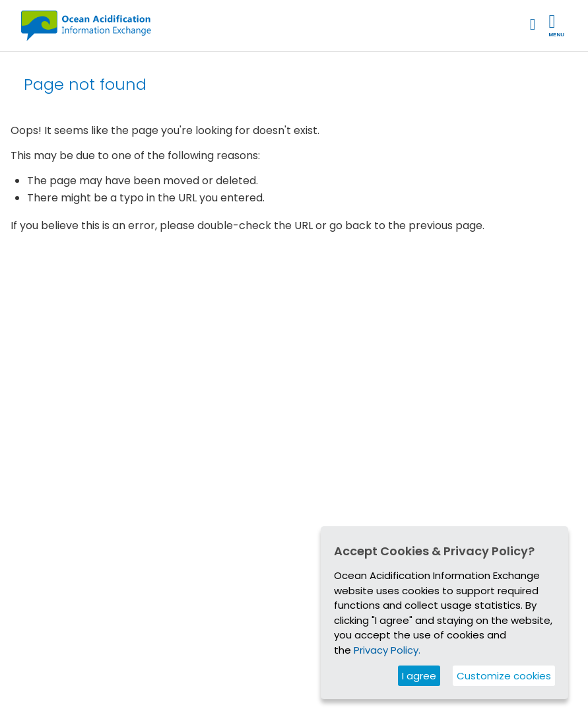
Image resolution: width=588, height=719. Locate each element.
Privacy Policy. (387, 650)
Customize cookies (504, 676)
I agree (419, 676)
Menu (556, 25)
